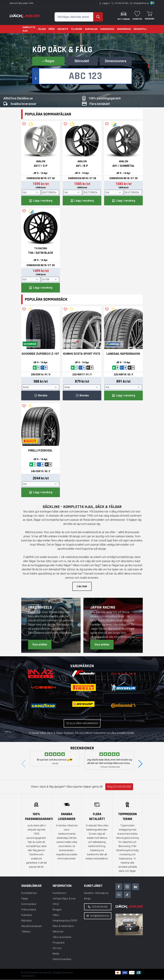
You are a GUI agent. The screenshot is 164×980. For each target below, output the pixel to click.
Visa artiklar (40, 645)
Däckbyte (63, 29)
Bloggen (57, 910)
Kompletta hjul (29, 29)
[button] (140, 764)
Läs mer (82, 586)
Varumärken (124, 29)
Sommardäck (29, 904)
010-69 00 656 (122, 3)
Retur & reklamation (63, 926)
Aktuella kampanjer (32, 926)
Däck (52, 29)
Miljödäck (26, 921)
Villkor (56, 915)
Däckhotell (140, 29)
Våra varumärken (62, 937)
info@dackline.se (141, 3)
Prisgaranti (59, 943)
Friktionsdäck (29, 910)
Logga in (106, 3)
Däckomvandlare (62, 959)
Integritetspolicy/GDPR (65, 921)
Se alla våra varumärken (82, 724)
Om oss (57, 948)
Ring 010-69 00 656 (119, 787)
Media (56, 954)
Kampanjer (91, 29)
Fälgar (42, 29)
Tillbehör (77, 29)
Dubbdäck (27, 915)
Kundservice (107, 29)
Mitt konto (58, 932)
